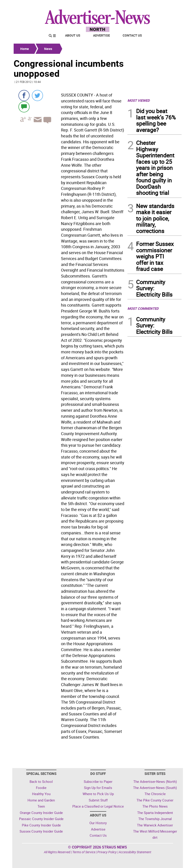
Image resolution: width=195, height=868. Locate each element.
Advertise (101, 35)
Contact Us (132, 35)
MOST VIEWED (139, 100)
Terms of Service (84, 852)
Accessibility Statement (135, 852)
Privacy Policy (107, 852)
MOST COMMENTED (143, 308)
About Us (73, 35)
